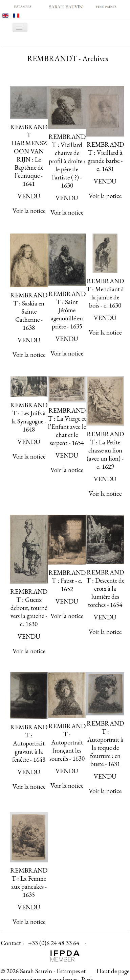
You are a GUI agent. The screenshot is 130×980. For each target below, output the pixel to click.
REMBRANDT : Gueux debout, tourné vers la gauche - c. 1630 (29, 608)
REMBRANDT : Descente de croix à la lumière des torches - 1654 (105, 589)
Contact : (12, 943)
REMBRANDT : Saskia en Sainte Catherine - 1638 (29, 311)
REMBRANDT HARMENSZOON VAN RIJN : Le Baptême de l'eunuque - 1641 (29, 155)
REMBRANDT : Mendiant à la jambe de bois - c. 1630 (105, 293)
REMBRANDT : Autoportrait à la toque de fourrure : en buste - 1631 (105, 744)
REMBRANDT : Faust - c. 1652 (67, 581)
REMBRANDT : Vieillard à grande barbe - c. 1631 (105, 157)
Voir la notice (29, 211)
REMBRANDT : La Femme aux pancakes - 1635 (29, 883)
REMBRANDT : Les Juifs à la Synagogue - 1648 (29, 417)
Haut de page (113, 971)
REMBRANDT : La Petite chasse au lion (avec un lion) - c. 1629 (105, 450)
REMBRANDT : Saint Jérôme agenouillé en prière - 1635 (67, 310)
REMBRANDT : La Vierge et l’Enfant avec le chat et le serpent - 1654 (67, 427)
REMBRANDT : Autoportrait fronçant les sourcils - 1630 (67, 742)
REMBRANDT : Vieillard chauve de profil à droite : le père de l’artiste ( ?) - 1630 (67, 161)
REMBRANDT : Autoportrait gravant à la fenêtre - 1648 (29, 743)
